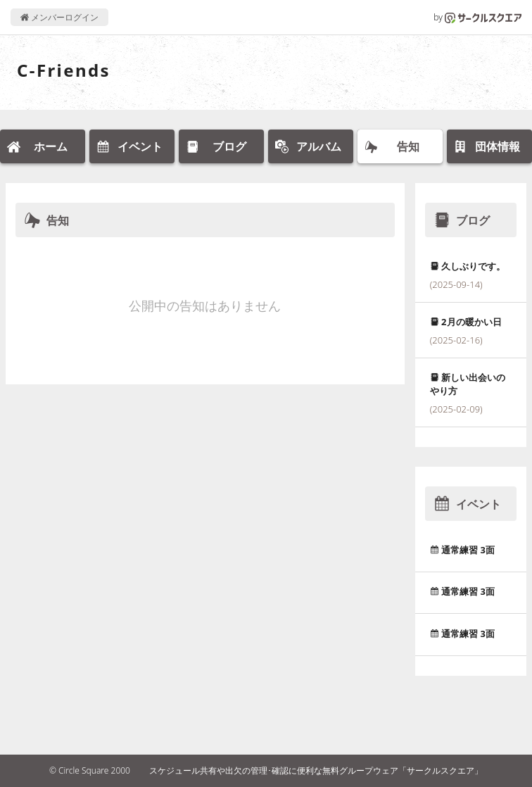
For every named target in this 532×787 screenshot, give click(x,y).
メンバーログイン (59, 17)
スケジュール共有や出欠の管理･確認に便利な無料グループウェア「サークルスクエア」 (316, 770)
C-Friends (64, 70)
